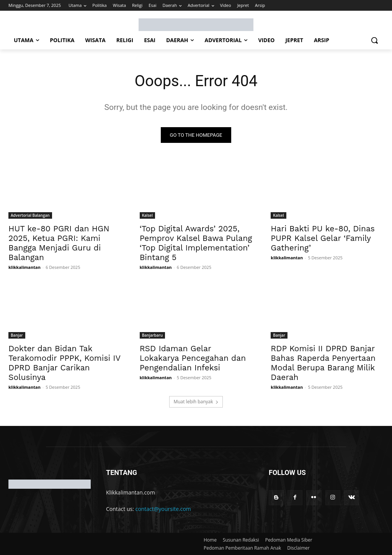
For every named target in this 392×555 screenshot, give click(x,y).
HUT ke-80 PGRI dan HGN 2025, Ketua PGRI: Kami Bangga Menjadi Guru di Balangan (59, 242)
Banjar (17, 335)
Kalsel (147, 215)
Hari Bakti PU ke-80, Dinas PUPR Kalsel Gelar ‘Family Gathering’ (323, 238)
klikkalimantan (24, 267)
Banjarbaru (152, 335)
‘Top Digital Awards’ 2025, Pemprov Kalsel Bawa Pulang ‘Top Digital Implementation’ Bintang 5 (196, 242)
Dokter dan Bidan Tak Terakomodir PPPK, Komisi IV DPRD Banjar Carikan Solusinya (65, 363)
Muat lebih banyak (196, 402)
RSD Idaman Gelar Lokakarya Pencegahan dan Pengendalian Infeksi (193, 358)
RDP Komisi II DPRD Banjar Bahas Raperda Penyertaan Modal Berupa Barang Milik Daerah (323, 363)
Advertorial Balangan (30, 215)
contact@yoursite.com (163, 509)
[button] (374, 40)
